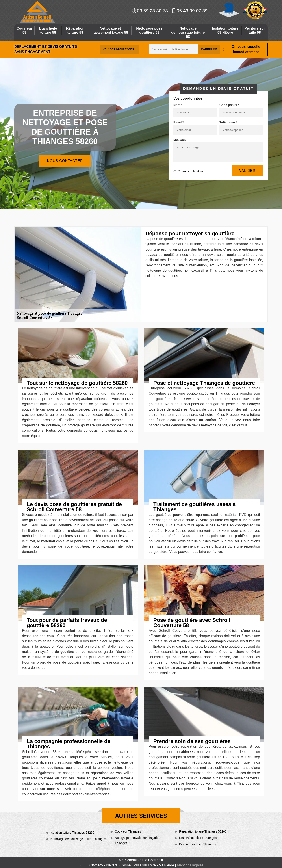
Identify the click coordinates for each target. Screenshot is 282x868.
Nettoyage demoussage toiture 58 (188, 33)
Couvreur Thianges (128, 831)
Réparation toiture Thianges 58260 (203, 831)
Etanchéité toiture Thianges (198, 838)
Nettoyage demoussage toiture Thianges (78, 839)
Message (180, 140)
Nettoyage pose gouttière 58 (149, 30)
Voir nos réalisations (118, 49)
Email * (179, 122)
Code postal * (229, 105)
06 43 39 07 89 (189, 11)
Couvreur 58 (24, 30)
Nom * (178, 105)
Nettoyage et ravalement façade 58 (110, 30)
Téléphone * (228, 122)
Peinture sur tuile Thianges (197, 844)
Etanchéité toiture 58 (48, 30)
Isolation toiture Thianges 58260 (72, 833)
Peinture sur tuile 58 (255, 30)
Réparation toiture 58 (75, 30)
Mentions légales (190, 865)
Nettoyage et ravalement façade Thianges (137, 840)
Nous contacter (65, 161)
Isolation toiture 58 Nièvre (225, 30)
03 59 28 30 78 (150, 11)
